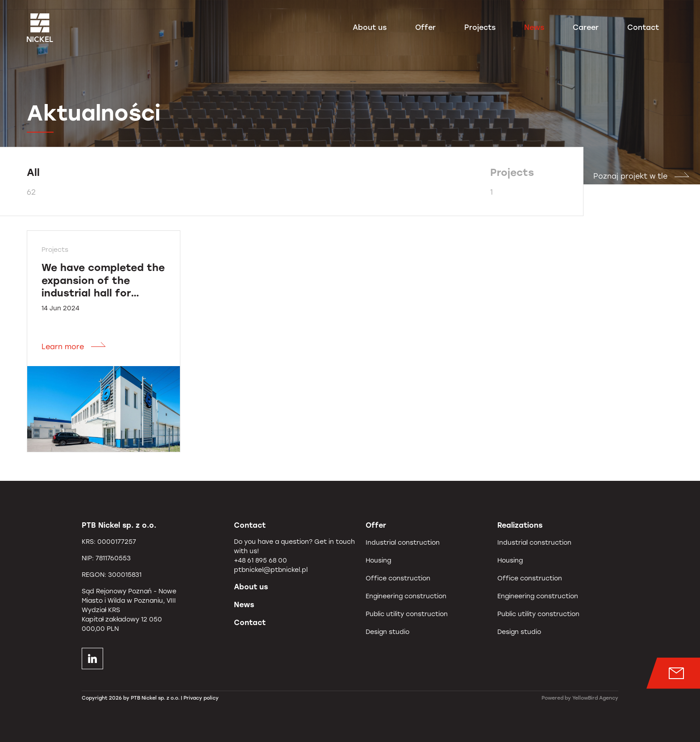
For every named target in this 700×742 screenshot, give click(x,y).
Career (586, 28)
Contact (643, 28)
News (534, 28)
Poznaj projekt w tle (642, 176)
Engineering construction (406, 596)
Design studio (387, 632)
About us (370, 28)
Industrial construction (403, 543)
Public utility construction (407, 614)
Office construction (398, 578)
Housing (378, 561)
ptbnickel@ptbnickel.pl (271, 570)
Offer (425, 28)
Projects (480, 28)
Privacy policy (201, 698)
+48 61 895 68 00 (260, 561)
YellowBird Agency (595, 698)
